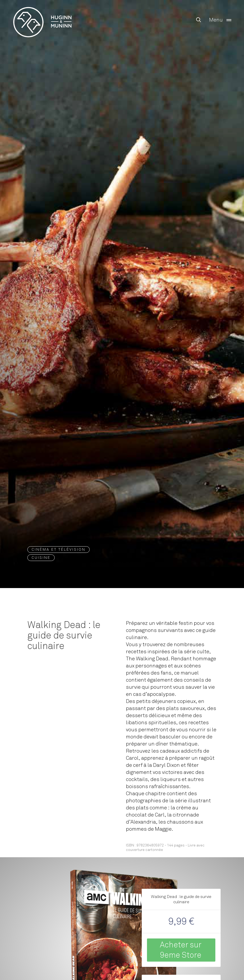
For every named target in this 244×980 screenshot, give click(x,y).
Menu (221, 20)
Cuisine (41, 558)
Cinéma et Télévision (59, 550)
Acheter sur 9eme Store (181, 950)
